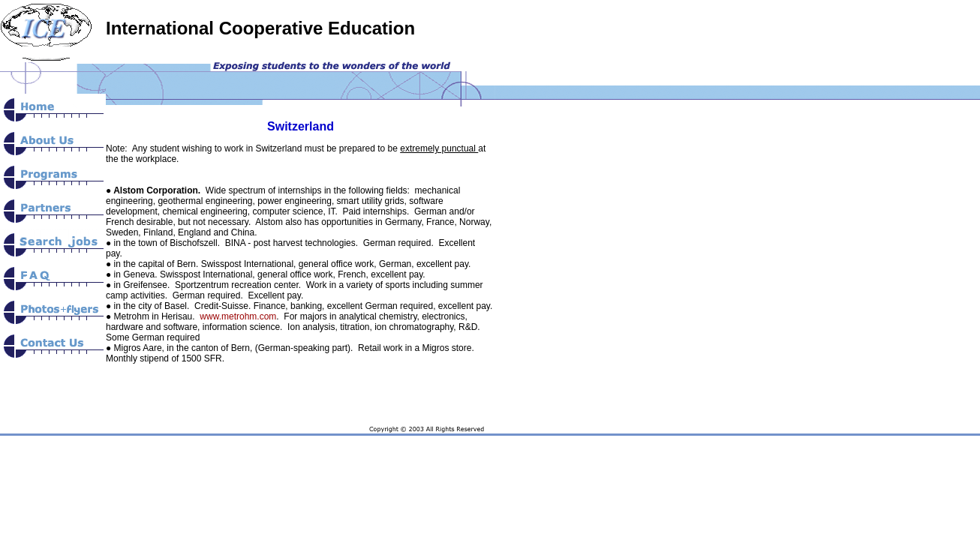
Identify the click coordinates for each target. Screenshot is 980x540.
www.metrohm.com (238, 316)
